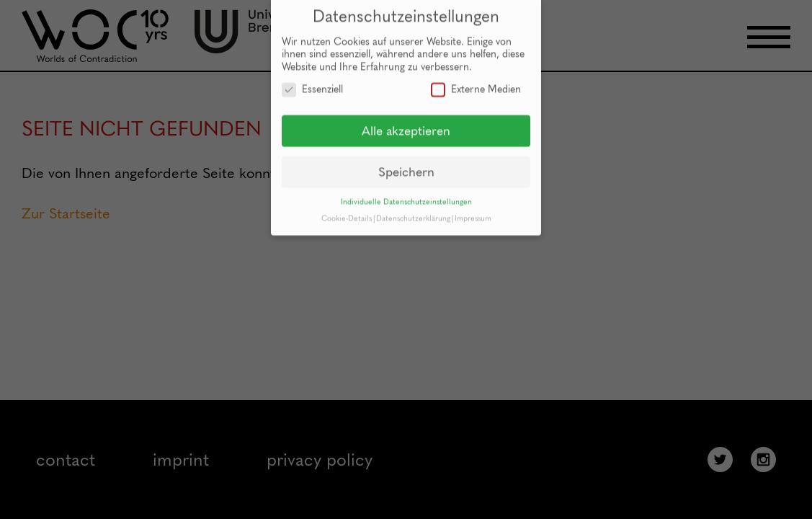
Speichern (406, 165)
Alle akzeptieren (406, 124)
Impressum (473, 212)
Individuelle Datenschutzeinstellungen (406, 196)
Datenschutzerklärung (413, 212)
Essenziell (312, 83)
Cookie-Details (347, 212)
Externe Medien (476, 83)
